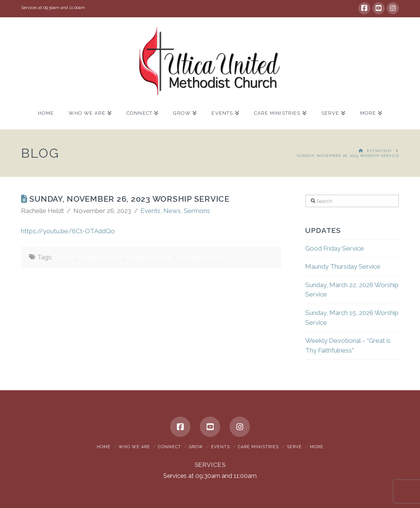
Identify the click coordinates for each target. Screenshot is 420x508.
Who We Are (134, 447)
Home (104, 447)
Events (150, 211)
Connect (170, 447)
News (172, 211)
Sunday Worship (150, 257)
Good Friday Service (335, 248)
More (317, 447)
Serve (294, 447)
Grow (196, 447)
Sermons (197, 211)
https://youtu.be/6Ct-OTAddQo (68, 231)
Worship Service (199, 257)
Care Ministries (258, 447)
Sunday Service (101, 257)
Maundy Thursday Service (343, 266)
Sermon (64, 257)
